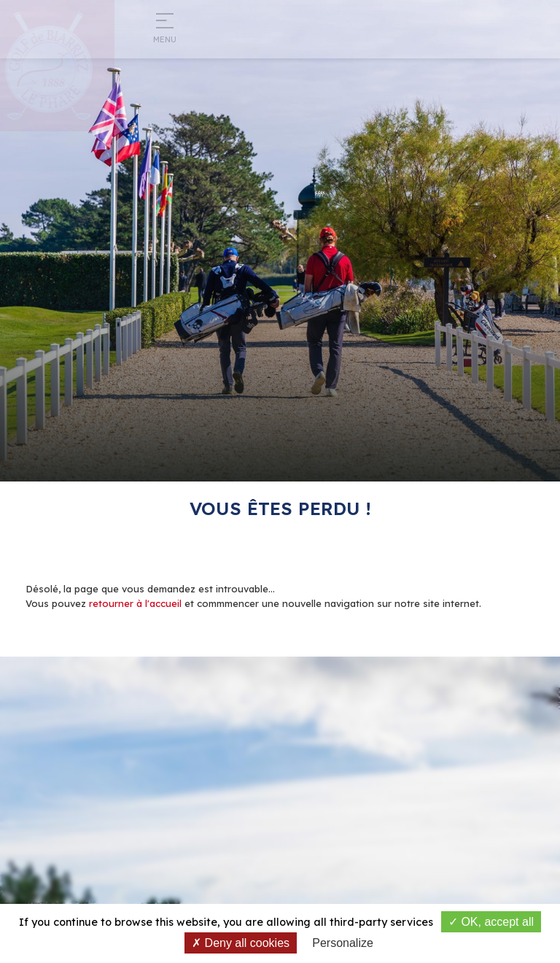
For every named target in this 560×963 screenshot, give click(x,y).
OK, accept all (491, 922)
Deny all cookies (241, 943)
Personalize (343, 943)
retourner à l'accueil (135, 603)
